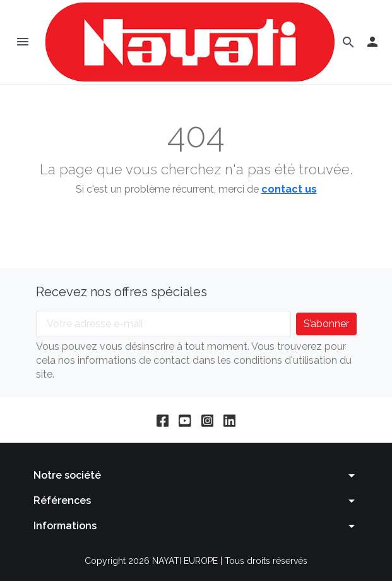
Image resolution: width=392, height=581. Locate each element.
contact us (289, 189)
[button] (372, 42)
